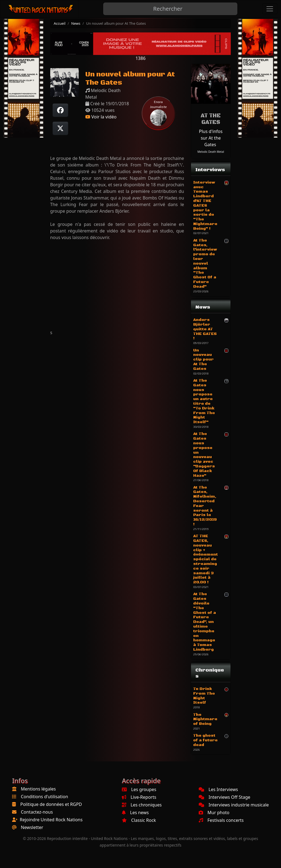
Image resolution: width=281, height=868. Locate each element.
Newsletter (32, 827)
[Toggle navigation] (270, 9)
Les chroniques (142, 805)
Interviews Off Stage (224, 797)
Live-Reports (139, 797)
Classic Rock (139, 820)
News (76, 23)
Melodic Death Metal (211, 152)
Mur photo (214, 812)
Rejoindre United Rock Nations (51, 820)
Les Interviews (218, 789)
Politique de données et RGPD (51, 804)
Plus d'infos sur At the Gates (211, 138)
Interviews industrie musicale (234, 805)
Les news (135, 812)
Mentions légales (38, 789)
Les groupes (139, 789)
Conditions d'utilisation (44, 797)
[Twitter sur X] (60, 128)
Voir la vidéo (101, 117)
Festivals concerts (221, 820)
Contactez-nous (37, 812)
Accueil (60, 23)
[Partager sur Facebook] (60, 110)
